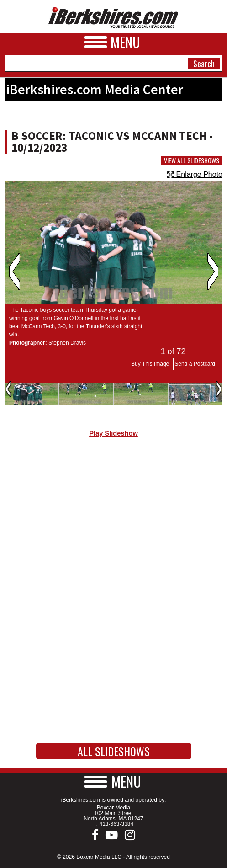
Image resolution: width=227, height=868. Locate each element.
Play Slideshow (113, 433)
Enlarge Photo (195, 174)
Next (213, 272)
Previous (14, 272)
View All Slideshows (192, 160)
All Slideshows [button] (114, 751)
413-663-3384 (116, 824)
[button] (114, 781)
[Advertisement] (113, 522)
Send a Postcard (195, 364)
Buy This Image (150, 364)
